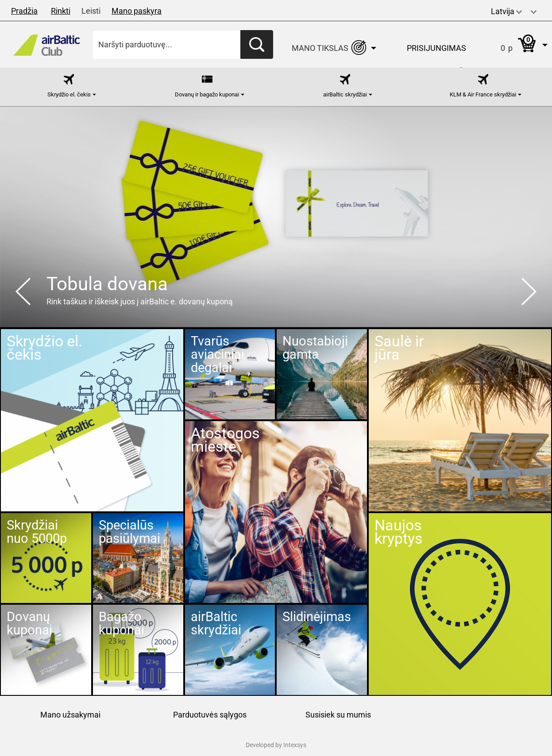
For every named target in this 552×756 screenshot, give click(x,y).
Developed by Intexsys (276, 745)
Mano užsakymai (70, 715)
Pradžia (24, 11)
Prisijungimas (436, 48)
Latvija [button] (506, 11)
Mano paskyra (137, 11)
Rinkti (61, 11)
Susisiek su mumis (338, 715)
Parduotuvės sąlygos (210, 715)
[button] (534, 10)
